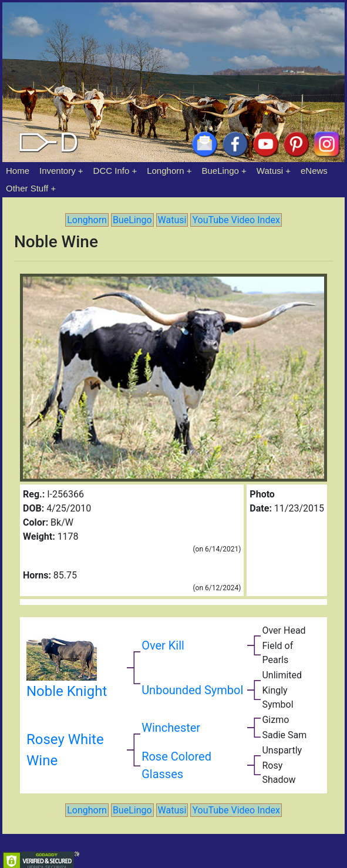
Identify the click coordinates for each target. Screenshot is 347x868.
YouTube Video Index (236, 220)
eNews (314, 171)
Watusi (270, 171)
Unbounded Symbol (192, 690)
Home (18, 171)
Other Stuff (27, 188)
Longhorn (165, 171)
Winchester (171, 728)
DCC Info (112, 171)
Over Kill (163, 645)
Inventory (58, 171)
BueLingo (220, 171)
